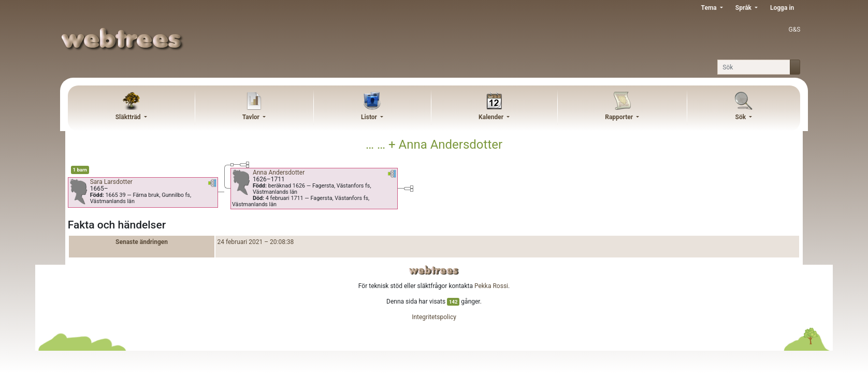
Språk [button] (744, 8)
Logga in (782, 8)
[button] (212, 185)
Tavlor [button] (252, 117)
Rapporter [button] (620, 117)
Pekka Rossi (491, 286)
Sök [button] (742, 117)
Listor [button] (370, 117)
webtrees (434, 270)
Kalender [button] (492, 117)
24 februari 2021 (240, 242)
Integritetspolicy (434, 317)
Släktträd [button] (129, 117)
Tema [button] (710, 8)
